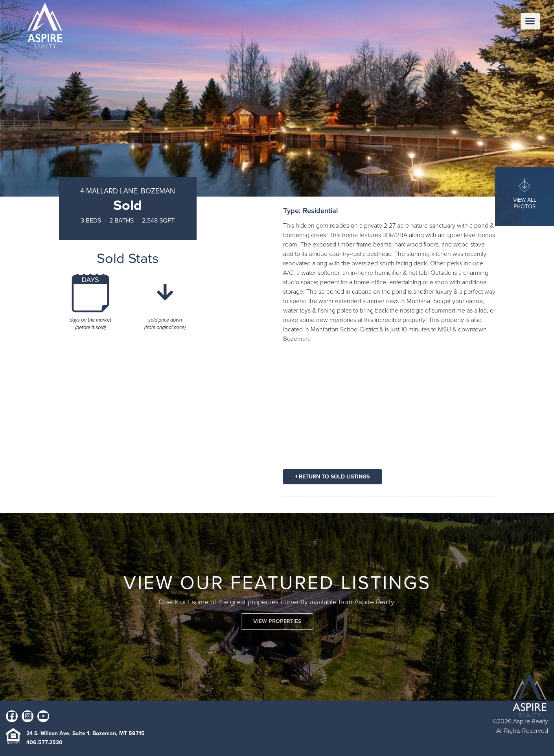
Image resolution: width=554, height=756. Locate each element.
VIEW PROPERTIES (277, 621)
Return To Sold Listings (332, 477)
